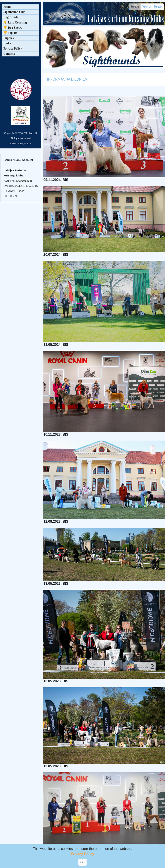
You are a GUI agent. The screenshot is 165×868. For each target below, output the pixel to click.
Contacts (9, 54)
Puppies (8, 38)
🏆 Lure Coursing (15, 23)
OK (82, 862)
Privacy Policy (13, 49)
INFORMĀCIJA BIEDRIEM (67, 79)
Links (7, 43)
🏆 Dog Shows (13, 28)
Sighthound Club (14, 12)
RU (147, 7)
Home (7, 7)
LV (158, 7)
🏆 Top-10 (10, 33)
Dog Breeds (11, 17)
